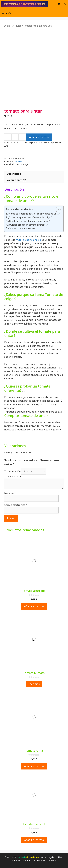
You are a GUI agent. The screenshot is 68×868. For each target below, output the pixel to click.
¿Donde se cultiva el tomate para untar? (29, 221)
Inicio (7, 26)
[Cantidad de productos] (15, 137)
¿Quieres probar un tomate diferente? (28, 225)
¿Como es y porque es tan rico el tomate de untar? (34, 214)
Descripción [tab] (14, 174)
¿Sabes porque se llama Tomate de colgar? (30, 217)
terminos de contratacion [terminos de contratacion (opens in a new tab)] (46, 860)
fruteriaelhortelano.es (28, 240)
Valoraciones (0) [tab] (16, 180)
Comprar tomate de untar (22, 228)
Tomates (28, 26)
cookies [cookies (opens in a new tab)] (58, 857)
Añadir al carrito (39, 137)
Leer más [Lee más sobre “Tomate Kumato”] (34, 684)
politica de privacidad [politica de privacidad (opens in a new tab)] (20, 860)
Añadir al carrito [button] (34, 606)
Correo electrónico (16, 505)
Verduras (17, 26)
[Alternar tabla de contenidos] (57, 210)
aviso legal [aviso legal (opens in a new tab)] (47, 857)
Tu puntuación (12, 471)
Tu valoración (13, 476)
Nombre (10, 493)
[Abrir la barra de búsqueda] (65, 4)
